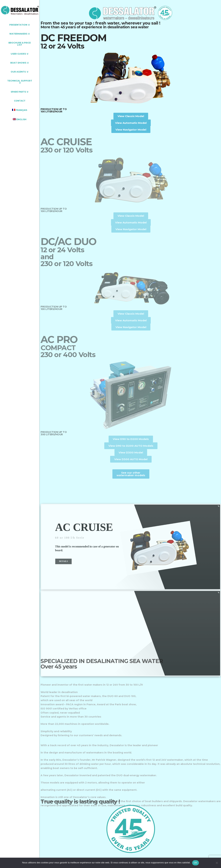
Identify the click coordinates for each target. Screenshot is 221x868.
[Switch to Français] (20, 110)
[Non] (217, 863)
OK (196, 863)
